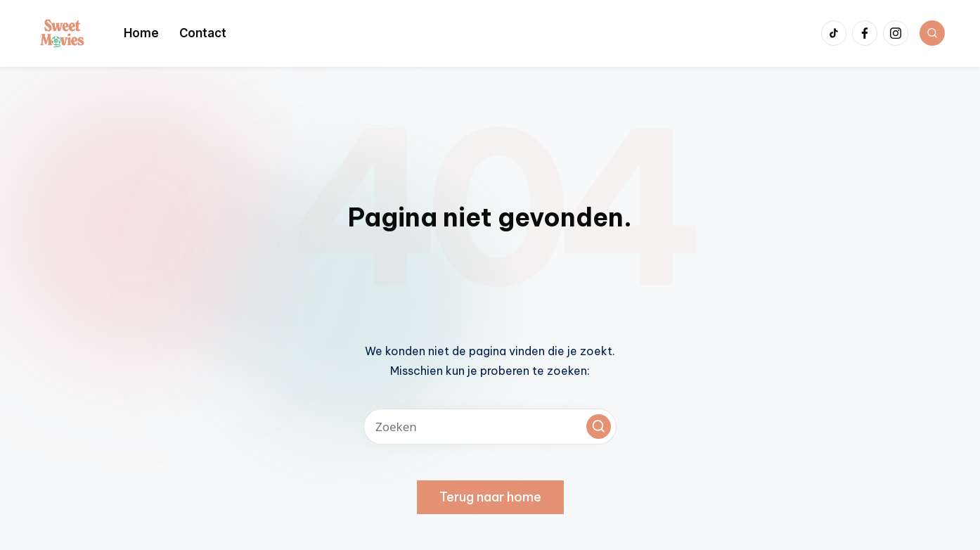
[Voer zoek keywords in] (490, 427)
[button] (599, 427)
